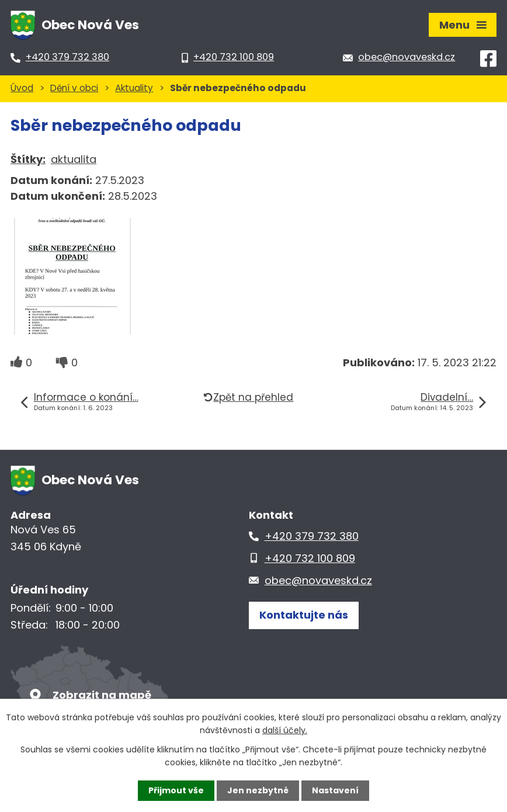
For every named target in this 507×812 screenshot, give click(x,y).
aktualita (74, 159)
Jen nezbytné (258, 790)
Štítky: (28, 159)
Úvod (22, 88)
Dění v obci (74, 88)
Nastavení (335, 790)
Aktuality (134, 88)
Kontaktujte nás (304, 615)
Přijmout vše (176, 790)
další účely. (285, 730)
